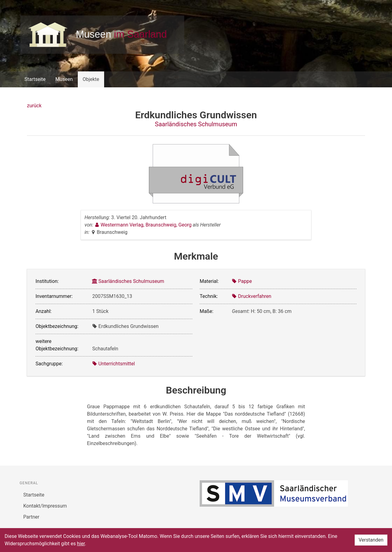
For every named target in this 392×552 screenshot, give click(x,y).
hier (81, 544)
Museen (64, 79)
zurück (34, 106)
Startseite (35, 79)
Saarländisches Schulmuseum (196, 124)
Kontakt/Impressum (45, 506)
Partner (31, 517)
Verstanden (371, 540)
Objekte (91, 79)
